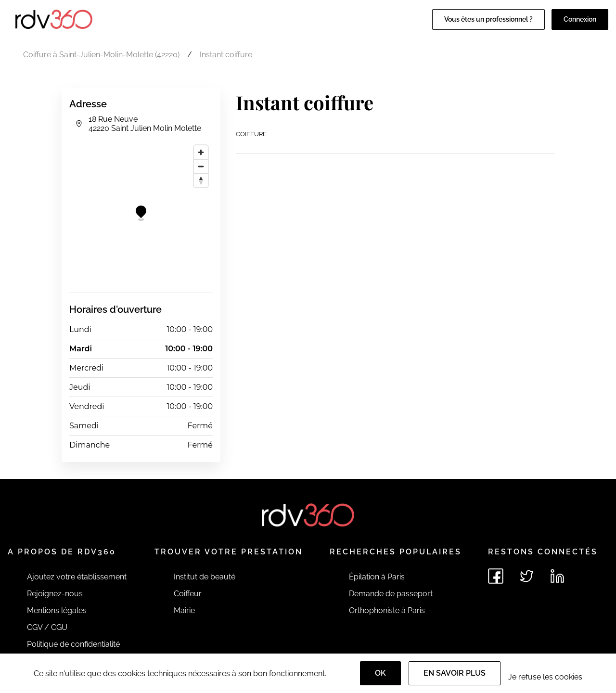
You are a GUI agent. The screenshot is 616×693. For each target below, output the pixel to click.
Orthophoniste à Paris (387, 610)
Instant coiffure (226, 55)
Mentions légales (57, 610)
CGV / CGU (47, 627)
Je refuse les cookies (545, 677)
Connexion (580, 19)
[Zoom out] (201, 166)
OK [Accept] (380, 673)
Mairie (184, 610)
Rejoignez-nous (55, 594)
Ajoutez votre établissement (77, 577)
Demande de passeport (391, 594)
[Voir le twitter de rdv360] (526, 576)
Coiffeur (188, 594)
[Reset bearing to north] (201, 180)
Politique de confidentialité (73, 644)
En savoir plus (455, 673)
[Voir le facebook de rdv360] (496, 576)
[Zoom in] (201, 152)
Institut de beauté (205, 577)
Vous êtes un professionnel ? (488, 19)
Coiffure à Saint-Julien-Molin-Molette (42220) (101, 55)
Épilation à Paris (377, 577)
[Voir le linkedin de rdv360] (557, 576)
